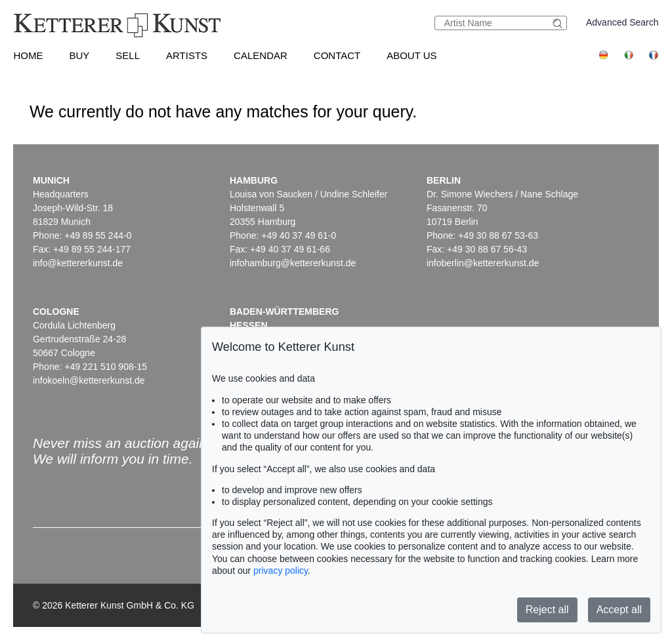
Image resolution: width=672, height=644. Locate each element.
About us (411, 55)
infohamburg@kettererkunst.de (293, 263)
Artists (187, 55)
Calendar (261, 55)
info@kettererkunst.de (78, 263)
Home (28, 55)
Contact (337, 55)
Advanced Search (622, 22)
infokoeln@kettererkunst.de (89, 380)
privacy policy (281, 571)
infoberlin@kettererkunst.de (483, 263)
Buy (79, 55)
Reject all (547, 610)
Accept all (619, 610)
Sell (128, 55)
